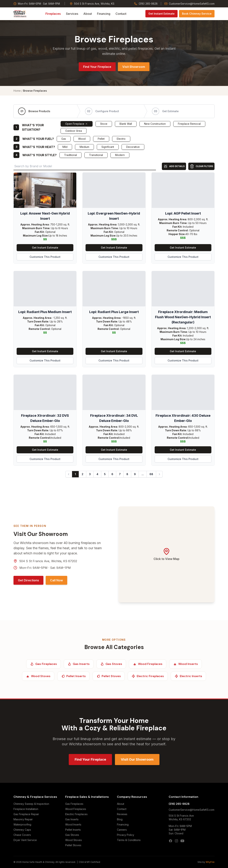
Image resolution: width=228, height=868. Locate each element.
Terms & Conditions (129, 840)
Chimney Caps (22, 830)
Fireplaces (53, 14)
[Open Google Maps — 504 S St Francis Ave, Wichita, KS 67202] (166, 554)
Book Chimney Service (197, 14)
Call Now (56, 580)
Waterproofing (22, 824)
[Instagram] (176, 841)
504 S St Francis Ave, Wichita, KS (92, 4)
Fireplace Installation (26, 809)
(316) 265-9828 (146, 4)
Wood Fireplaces (76, 809)
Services (72, 14)
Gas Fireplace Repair (26, 814)
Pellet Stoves (73, 845)
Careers (122, 830)
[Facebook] (171, 841)
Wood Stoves (74, 840)
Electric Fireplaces (76, 814)
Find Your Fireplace (97, 67)
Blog (120, 819)
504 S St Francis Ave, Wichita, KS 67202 (48, 561)
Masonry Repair (23, 819)
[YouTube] (182, 841)
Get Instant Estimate (161, 14)
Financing (104, 14)
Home (17, 91)
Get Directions (28, 580)
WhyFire (210, 862)
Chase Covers (22, 835)
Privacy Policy (126, 835)
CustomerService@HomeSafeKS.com (189, 4)
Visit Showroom (134, 67)
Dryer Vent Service (25, 840)
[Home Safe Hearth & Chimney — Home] (20, 14)
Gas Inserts (72, 819)
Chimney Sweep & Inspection (31, 804)
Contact (121, 14)
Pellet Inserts (73, 830)
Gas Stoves (72, 835)
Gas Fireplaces (74, 804)
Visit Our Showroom (137, 759)
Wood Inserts (73, 824)
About (88, 14)
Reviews (122, 814)
